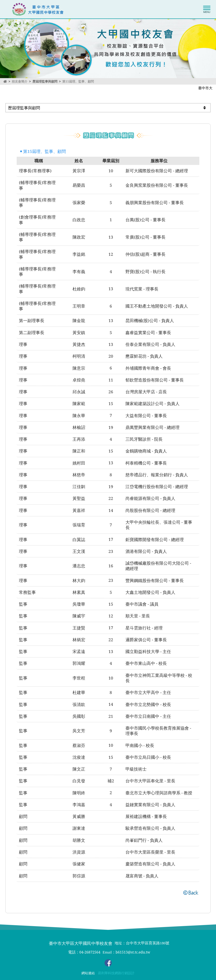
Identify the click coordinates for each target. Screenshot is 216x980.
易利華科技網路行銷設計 (116, 973)
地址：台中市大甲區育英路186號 (142, 943)
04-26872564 (90, 952)
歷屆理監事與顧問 (45, 81)
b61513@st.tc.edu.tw (133, 952)
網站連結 (88, 973)
